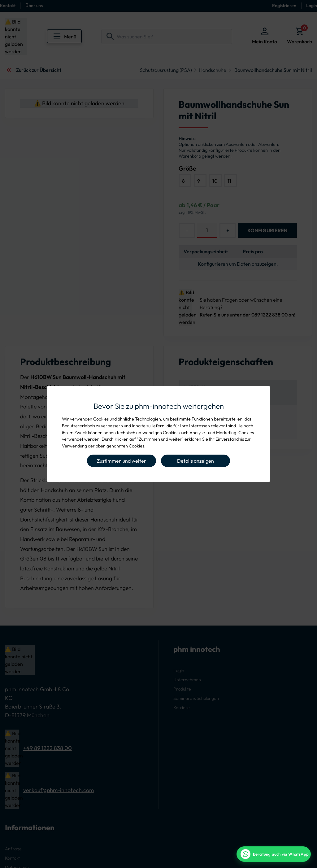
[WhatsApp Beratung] (274, 854)
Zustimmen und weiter (122, 461)
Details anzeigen (195, 461)
